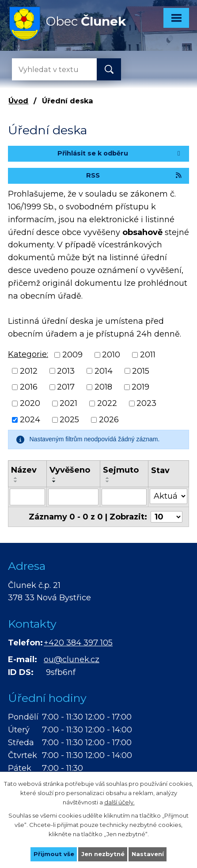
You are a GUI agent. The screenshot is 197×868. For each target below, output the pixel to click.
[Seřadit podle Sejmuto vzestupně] (108, 478)
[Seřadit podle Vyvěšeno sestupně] (54, 481)
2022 (107, 403)
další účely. (119, 802)
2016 (29, 387)
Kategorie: (28, 354)
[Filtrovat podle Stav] (169, 496)
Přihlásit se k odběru (120, 153)
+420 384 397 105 (78, 643)
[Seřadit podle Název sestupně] (16, 481)
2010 (111, 355)
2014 (104, 371)
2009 (72, 355)
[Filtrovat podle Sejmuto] (124, 497)
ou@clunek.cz (72, 660)
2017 (66, 387)
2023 (146, 403)
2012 (29, 371)
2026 (109, 420)
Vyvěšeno (70, 470)
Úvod (18, 101)
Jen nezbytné (103, 854)
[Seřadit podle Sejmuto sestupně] (108, 481)
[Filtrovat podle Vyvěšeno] (73, 497)
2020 (30, 403)
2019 (140, 387)
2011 (148, 355)
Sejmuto (121, 470)
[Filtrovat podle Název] (27, 497)
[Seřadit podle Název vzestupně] (16, 478)
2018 (103, 387)
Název (24, 470)
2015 (141, 371)
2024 (30, 420)
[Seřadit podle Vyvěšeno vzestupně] (54, 478)
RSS (134, 175)
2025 (69, 420)
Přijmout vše (54, 854)
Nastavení (148, 854)
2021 (68, 403)
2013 (66, 371)
